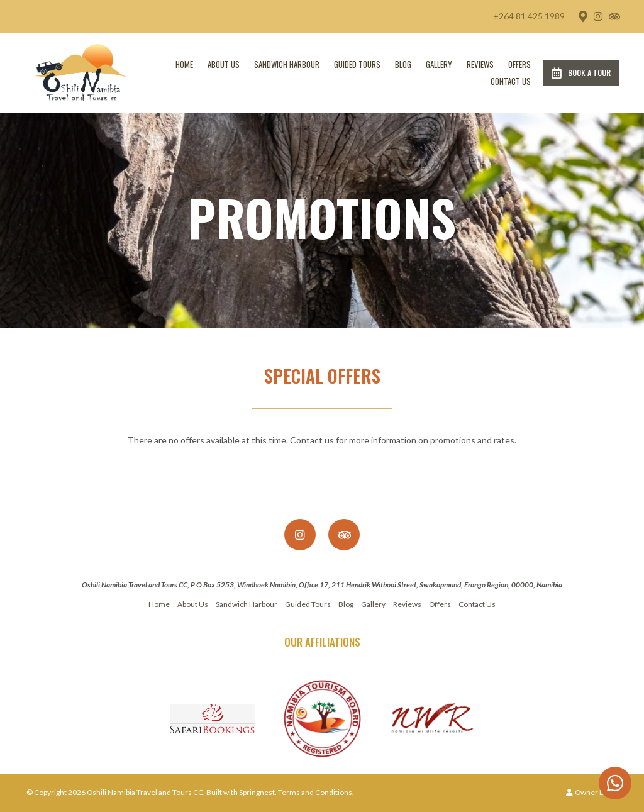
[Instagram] (598, 16)
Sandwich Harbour (287, 64)
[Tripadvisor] (614, 16)
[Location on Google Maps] (582, 16)
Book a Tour (581, 73)
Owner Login (592, 792)
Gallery (439, 64)
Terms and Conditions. (316, 792)
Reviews (480, 64)
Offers (519, 64)
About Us (224, 64)
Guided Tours (357, 64)
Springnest (257, 792)
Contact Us (511, 81)
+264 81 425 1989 (529, 16)
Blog (403, 64)
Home (184, 64)
